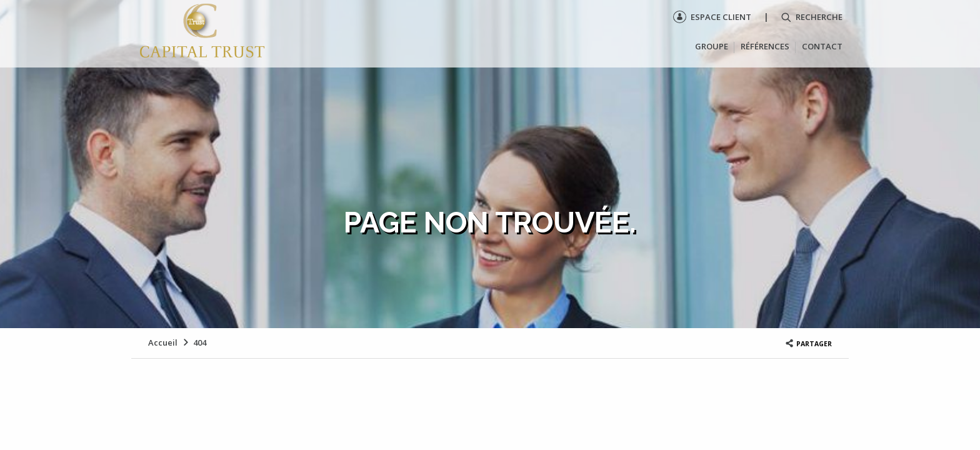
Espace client (712, 17)
